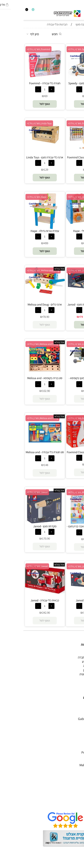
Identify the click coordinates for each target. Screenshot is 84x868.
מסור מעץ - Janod (63, 600)
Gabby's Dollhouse (68, 719)
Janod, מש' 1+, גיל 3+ (55, 270)
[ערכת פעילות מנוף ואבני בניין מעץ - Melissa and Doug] (63, 523)
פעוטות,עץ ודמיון (70, 670)
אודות (77, 793)
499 (23, 243)
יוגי (79, 710)
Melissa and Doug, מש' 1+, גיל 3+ (20, 270)
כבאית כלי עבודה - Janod (21, 600)
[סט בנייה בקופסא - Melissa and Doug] (21, 375)
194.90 (64, 613)
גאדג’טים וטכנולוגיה (68, 674)
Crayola (75, 744)
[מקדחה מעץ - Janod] (21, 523)
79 (64, 170)
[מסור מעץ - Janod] (63, 597)
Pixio (77, 748)
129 (23, 170)
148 (23, 465)
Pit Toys (75, 761)
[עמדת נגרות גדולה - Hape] (21, 228)
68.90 (64, 391)
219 (64, 96)
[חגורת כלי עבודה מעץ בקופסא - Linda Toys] (63, 366)
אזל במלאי (36, 269)
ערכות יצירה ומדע (70, 661)
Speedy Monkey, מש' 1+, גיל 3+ (60, 49)
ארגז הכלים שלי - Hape (63, 231)
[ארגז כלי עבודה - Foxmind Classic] (63, 447)
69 (23, 96)
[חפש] (79, 11)
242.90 (23, 613)
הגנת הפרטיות (72, 801)
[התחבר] (5, 11)
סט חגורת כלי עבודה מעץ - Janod (63, 304)
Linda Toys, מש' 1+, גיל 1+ (16, 123)
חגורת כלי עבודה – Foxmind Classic (21, 85)
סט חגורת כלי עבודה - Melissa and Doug (21, 454)
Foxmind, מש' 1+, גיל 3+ (15, 49)
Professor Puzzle (69, 752)
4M (78, 706)
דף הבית (75, 789)
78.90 (23, 317)
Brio (78, 723)
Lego (77, 757)
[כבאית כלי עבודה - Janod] (21, 593)
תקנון (77, 797)
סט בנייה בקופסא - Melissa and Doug (21, 380)
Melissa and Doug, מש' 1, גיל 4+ (19, 344)
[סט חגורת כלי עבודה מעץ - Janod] (63, 290)
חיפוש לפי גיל (72, 682)
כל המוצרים (73, 653)
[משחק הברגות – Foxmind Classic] (63, 154)
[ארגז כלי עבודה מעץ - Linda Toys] (21, 145)
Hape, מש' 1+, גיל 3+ (54, 197)
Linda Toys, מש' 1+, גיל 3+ (57, 344)
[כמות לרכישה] (63, 89)
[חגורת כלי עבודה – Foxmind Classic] (21, 80)
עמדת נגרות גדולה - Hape (21, 231)
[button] (63, 104)
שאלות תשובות (71, 805)
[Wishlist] (8, 11)
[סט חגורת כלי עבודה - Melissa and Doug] (21, 449)
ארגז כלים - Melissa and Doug (21, 304)
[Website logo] (44, 13)
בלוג (78, 866)
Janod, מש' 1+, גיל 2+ (14, 566)
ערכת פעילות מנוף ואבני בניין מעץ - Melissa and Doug (63, 528)
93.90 (64, 539)
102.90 (23, 391)
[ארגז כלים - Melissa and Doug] (21, 293)
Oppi (77, 727)
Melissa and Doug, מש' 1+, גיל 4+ (61, 492)
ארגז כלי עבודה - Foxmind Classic (63, 452)
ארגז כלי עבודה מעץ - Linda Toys (21, 157)
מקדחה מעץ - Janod (21, 526)
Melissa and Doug (68, 765)
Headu (76, 731)
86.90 (64, 243)
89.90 (67, 317)
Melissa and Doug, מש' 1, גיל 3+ (19, 418)
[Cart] (2, 11)
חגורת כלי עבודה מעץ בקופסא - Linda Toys (63, 380)
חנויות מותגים (72, 678)
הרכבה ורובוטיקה (70, 666)
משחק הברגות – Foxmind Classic (63, 157)
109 (64, 464)
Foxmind (75, 736)
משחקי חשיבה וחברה (67, 657)
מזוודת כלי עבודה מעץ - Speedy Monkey (63, 85)
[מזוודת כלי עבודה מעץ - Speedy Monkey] (63, 80)
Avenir (76, 715)
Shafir (76, 740)
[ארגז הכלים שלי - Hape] (63, 223)
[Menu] (82, 11)
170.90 (23, 538)
